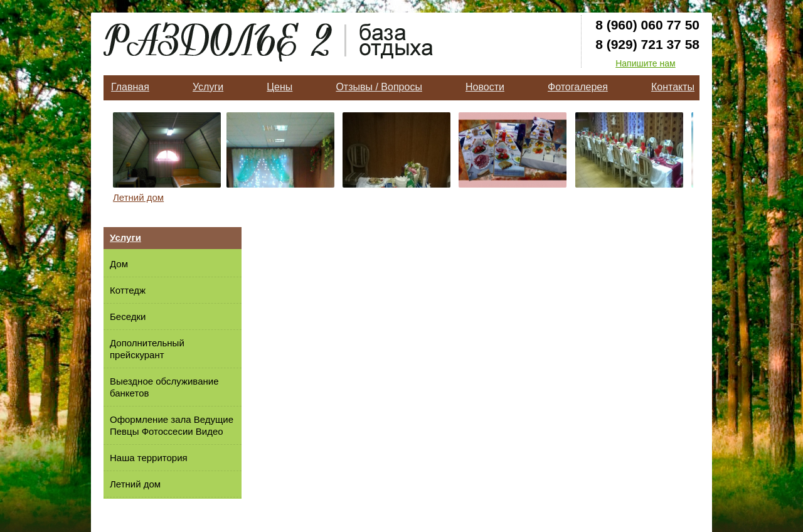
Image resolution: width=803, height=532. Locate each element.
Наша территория (149, 458)
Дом (119, 264)
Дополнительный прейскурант (147, 349)
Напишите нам (645, 63)
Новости (485, 87)
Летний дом (138, 197)
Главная (130, 87)
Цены (279, 87)
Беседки (128, 317)
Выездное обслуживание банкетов (164, 387)
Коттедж (128, 290)
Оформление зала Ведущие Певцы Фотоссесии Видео (172, 425)
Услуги (208, 87)
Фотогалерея (578, 87)
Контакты (673, 87)
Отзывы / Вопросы (379, 87)
